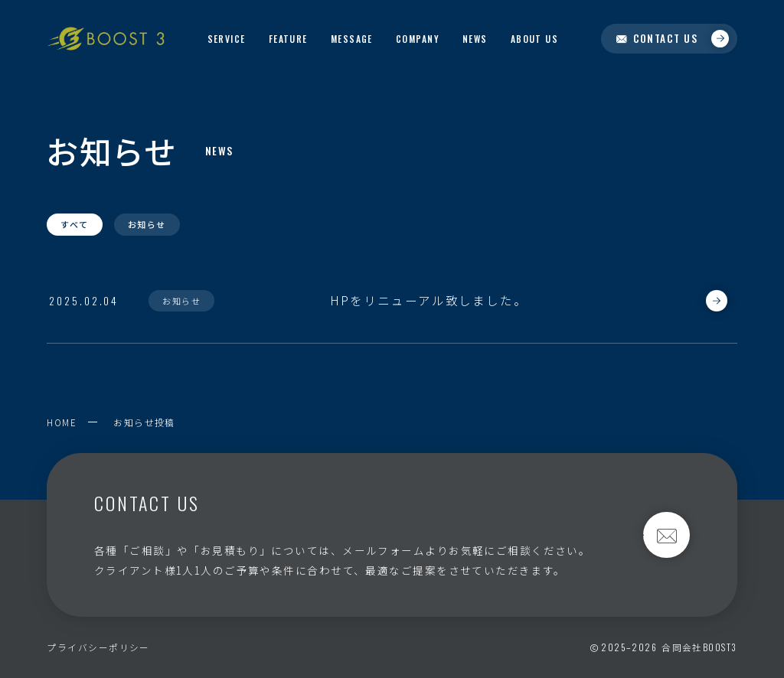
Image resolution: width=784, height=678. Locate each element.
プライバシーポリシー (98, 647)
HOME (62, 422)
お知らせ (147, 224)
